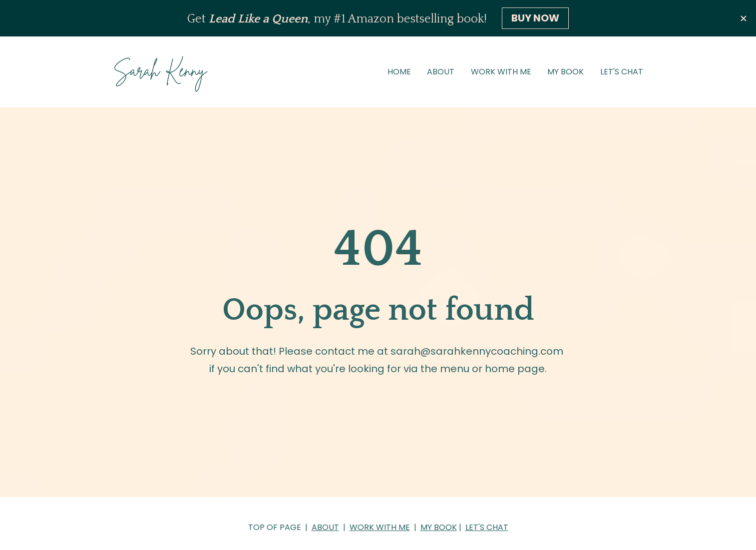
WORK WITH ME (501, 72)
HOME (399, 72)
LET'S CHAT (622, 72)
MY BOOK (566, 72)
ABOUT (441, 72)
